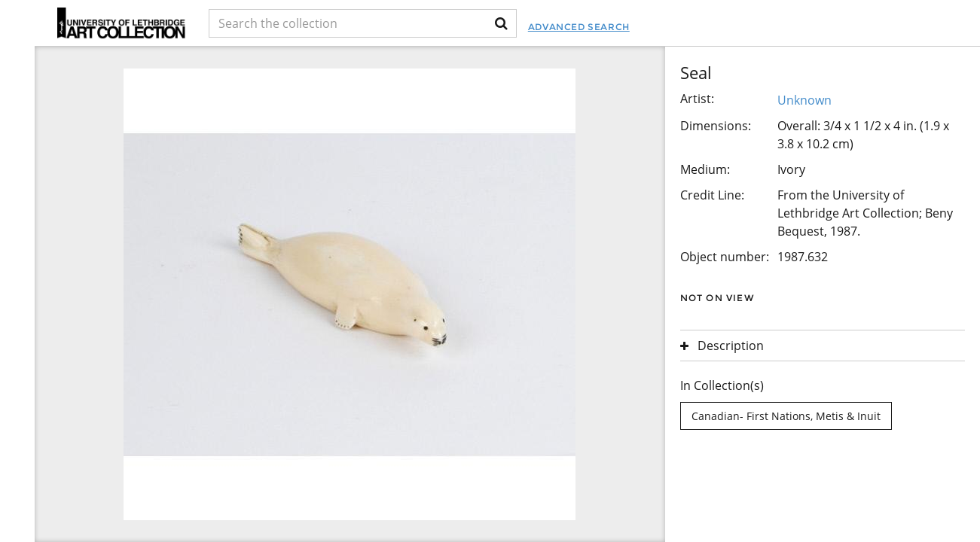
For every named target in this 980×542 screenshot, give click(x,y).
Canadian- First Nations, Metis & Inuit (786, 416)
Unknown (804, 100)
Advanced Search (579, 27)
